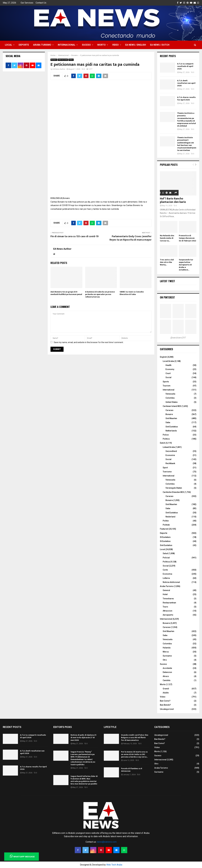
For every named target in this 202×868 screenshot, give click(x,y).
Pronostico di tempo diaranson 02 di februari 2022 (187, 238)
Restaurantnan (169, 603)
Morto (101, 45)
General (166, 590)
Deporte (24, 45)
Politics (166, 439)
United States (172, 402)
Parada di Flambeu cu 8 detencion (132, 770)
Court (168, 373)
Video (115, 45)
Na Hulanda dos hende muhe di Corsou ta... (167, 238)
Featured (164, 529)
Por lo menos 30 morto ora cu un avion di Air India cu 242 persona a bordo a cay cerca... (134, 754)
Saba (168, 422)
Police (166, 435)
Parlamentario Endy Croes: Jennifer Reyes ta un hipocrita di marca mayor (131, 238)
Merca (166, 652)
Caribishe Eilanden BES (173, 492)
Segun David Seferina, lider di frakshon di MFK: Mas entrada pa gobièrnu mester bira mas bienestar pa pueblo (84, 780)
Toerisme (167, 472)
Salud (165, 553)
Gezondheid (171, 451)
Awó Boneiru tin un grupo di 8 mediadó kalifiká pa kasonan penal (66, 293)
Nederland (170, 517)
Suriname (167, 656)
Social (168, 377)
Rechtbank (170, 463)
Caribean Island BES (172, 406)
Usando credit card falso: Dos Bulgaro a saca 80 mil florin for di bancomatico (135, 737)
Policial (166, 558)
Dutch (163, 443)
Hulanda (167, 648)
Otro (165, 660)
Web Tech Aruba (114, 865)
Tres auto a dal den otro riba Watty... (167, 262)
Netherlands (171, 431)
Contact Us (41, 3)
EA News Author (59, 69)
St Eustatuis (165, 537)
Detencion (167, 672)
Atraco (166, 676)
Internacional (67, 45)
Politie (166, 521)
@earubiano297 (178, 338)
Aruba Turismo (42, 45)
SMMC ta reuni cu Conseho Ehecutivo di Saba (132, 293)
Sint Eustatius (172, 427)
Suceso (86, 45)
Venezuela (170, 394)
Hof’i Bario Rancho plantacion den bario (173, 200)
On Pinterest (167, 297)
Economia (167, 574)
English (163, 357)
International (169, 390)
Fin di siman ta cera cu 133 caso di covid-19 (74, 236)
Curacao (169, 410)
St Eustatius (165, 541)
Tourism (167, 386)
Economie (170, 455)
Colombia (170, 398)
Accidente (167, 668)
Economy (170, 369)
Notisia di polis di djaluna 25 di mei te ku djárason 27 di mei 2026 (83, 737)
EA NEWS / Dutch (160, 45)
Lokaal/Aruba (169, 447)
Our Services (27, 3)
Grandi (166, 689)
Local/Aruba (168, 361)
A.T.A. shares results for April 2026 (186, 99)
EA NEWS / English (136, 45)
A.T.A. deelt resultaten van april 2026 (186, 83)
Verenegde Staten (174, 488)
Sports (166, 382)
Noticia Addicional (171, 582)
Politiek (166, 525)
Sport (165, 468)
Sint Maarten (171, 418)
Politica (166, 562)
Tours (165, 607)
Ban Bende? (165, 705)
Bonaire (54, 60)
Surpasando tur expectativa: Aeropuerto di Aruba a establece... (186, 265)
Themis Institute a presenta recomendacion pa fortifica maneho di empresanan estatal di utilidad (186, 119)
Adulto (166, 693)
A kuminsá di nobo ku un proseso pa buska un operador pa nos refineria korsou (100, 294)
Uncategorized (167, 709)
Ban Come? (165, 701)
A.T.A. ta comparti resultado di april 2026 (185, 66)
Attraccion (167, 611)
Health (168, 365)
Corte (165, 570)
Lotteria (166, 578)
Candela (167, 680)
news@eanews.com (107, 842)
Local (8, 45)
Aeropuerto (168, 615)
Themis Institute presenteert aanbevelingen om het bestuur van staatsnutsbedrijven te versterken (187, 144)
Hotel (165, 594)
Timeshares (168, 599)
